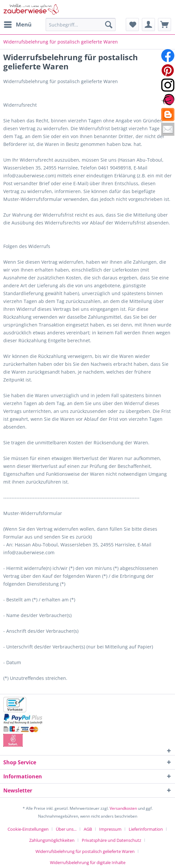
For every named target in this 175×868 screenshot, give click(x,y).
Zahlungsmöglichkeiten (52, 840)
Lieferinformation (146, 829)
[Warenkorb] (164, 25)
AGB (88, 829)
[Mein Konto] (148, 25)
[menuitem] (17, 25)
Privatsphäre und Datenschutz (111, 840)
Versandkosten (123, 808)
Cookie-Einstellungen (28, 829)
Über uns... (66, 829)
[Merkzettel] (132, 25)
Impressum (110, 829)
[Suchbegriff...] (81, 25)
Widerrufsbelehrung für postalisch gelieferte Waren (85, 851)
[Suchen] (109, 25)
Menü (18, 24)
